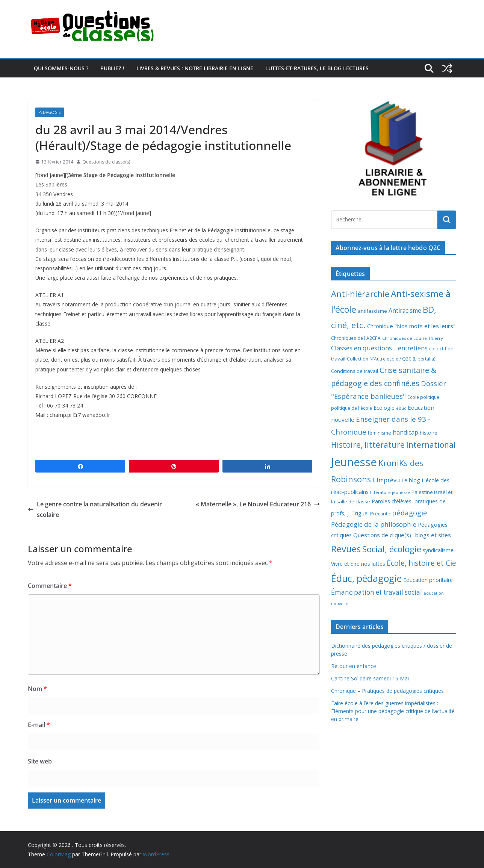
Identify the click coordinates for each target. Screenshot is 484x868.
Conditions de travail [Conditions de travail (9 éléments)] (355, 371)
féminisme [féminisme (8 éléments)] (380, 433)
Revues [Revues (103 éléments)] (346, 549)
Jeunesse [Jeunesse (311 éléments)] (354, 462)
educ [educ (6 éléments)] (401, 408)
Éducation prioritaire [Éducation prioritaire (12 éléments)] (428, 580)
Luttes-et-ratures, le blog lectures (317, 68)
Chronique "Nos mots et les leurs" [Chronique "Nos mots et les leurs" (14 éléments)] (411, 326)
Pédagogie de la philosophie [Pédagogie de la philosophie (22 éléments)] (374, 524)
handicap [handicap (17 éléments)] (405, 432)
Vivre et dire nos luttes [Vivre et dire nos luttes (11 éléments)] (358, 564)
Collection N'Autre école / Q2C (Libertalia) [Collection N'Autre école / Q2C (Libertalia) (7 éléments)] (391, 359)
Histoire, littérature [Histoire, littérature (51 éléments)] (368, 445)
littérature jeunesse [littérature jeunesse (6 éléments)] (390, 492)
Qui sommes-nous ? (61, 68)
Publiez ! (112, 68)
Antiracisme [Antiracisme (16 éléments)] (405, 311)
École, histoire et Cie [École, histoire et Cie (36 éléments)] (421, 563)
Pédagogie (50, 112)
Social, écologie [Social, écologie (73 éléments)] (392, 549)
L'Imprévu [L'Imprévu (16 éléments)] (386, 480)
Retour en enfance (354, 666)
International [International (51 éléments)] (431, 445)
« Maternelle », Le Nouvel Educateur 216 (258, 504)
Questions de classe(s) (106, 162)
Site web (40, 761)
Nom (37, 689)
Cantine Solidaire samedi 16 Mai (370, 678)
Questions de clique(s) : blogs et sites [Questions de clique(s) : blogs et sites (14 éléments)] (402, 535)
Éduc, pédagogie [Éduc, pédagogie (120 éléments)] (366, 578)
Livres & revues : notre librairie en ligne (195, 68)
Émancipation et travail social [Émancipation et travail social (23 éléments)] (377, 592)
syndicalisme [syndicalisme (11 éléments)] (438, 550)
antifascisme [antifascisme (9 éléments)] (372, 311)
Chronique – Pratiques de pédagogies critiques (387, 691)
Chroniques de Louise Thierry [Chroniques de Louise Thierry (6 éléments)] (413, 338)
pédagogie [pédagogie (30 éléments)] (410, 513)
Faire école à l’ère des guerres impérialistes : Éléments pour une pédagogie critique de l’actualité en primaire (393, 711)
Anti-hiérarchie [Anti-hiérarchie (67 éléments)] (360, 294)
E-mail (39, 725)
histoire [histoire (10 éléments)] (429, 433)
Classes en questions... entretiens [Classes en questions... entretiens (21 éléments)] (379, 348)
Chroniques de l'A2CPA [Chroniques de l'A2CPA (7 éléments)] (356, 338)
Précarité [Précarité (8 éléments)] (380, 514)
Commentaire (50, 586)
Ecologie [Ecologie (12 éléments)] (384, 408)
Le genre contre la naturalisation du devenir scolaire (95, 510)
